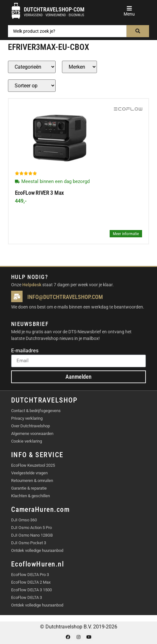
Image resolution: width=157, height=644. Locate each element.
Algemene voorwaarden (32, 434)
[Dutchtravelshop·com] (16, 11)
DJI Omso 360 (24, 520)
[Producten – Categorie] (32, 67)
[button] (129, 8)
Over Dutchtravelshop (31, 426)
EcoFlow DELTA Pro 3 (30, 575)
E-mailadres (25, 351)
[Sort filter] (32, 86)
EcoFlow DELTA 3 (27, 597)
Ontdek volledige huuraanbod (37, 550)
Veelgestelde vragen (29, 473)
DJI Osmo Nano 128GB (32, 535)
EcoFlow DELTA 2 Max (31, 582)
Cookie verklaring (27, 441)
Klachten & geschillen (31, 496)
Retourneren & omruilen (32, 481)
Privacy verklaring (27, 418)
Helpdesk (32, 285)
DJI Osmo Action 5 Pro (31, 528)
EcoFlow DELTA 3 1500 (31, 590)
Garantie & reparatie (29, 488)
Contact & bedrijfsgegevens (36, 411)
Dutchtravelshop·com (54, 9)
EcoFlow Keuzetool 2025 (33, 465)
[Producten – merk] (79, 67)
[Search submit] (138, 31)
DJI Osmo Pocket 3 (29, 543)
